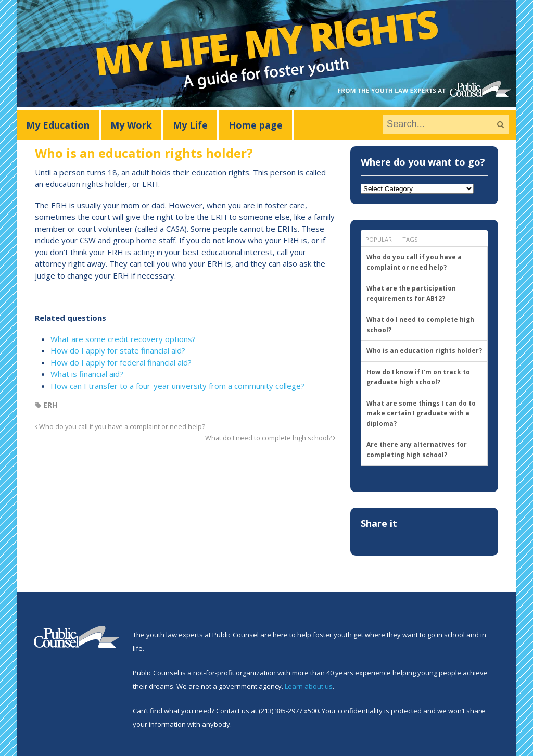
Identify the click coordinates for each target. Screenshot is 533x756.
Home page (256, 125)
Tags (410, 239)
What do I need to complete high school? (270, 438)
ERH (50, 405)
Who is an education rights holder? (424, 351)
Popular (379, 239)
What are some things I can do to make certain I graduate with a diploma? (421, 413)
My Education (58, 125)
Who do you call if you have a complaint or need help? (120, 427)
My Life (190, 125)
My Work (131, 125)
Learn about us (309, 686)
